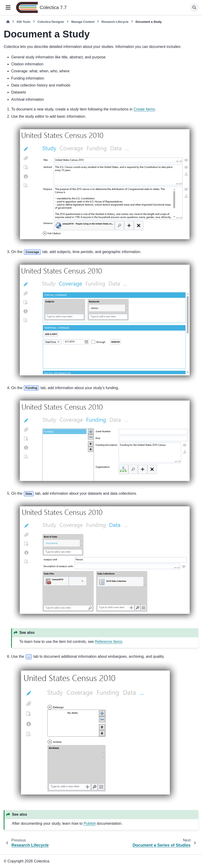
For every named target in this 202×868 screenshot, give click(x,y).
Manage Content (83, 22)
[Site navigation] (8, 7)
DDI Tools (23, 22)
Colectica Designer (51, 22)
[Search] (194, 7)
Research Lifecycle (115, 22)
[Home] (8, 22)
